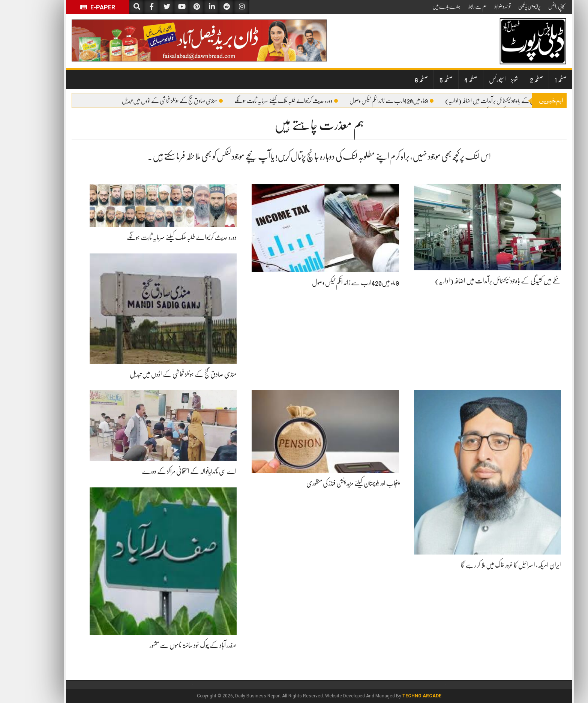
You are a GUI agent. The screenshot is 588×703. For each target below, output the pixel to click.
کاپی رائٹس (531, 6)
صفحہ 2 (511, 79)
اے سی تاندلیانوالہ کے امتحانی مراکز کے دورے (164, 471)
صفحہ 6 (396, 79)
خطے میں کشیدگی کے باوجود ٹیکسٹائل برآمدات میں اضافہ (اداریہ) (479, 101)
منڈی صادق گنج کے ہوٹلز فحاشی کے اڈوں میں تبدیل (147, 101)
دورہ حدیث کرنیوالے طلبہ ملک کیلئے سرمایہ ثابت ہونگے (261, 101)
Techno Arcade (397, 696)
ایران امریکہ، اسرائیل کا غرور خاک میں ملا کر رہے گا (486, 565)
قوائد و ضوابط (477, 6)
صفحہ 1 (535, 79)
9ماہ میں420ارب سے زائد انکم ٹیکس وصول (366, 101)
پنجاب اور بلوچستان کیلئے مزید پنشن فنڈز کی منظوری (328, 483)
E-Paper (73, 7)
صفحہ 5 (421, 79)
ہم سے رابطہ (452, 6)
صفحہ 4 (446, 79)
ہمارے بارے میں (421, 6)
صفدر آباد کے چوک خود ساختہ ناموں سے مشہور (168, 645)
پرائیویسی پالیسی (504, 6)
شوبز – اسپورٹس (478, 79)
